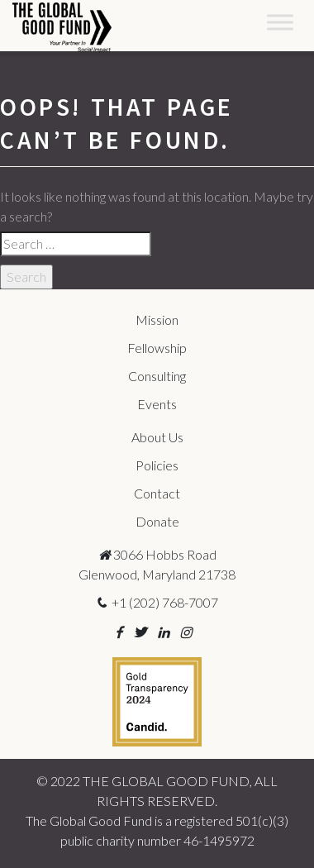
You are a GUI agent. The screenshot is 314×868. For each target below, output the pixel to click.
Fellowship (157, 348)
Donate (157, 521)
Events (157, 404)
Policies (157, 465)
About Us (157, 437)
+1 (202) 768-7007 (157, 602)
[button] (119, 632)
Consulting (157, 376)
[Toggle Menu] (280, 22)
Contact (157, 493)
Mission (157, 320)
